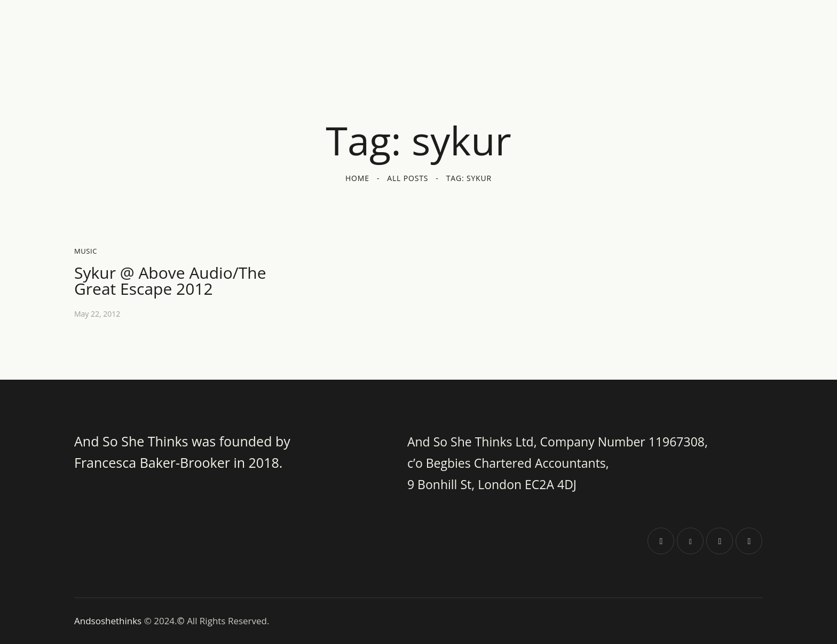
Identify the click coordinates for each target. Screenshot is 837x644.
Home (357, 178)
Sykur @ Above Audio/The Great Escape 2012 (170, 281)
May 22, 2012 (97, 314)
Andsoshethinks (109, 621)
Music (86, 251)
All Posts (408, 178)
